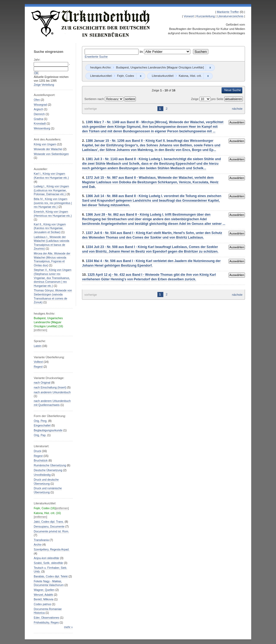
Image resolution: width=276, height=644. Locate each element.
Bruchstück (41, 461)
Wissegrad (40, 105)
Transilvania (41, 540)
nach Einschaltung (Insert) (50, 388)
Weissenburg (42, 128)
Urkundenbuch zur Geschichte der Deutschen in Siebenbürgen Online (91, 23)
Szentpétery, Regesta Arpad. (51, 550)
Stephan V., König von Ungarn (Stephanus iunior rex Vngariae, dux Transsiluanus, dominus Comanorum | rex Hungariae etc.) (53, 278)
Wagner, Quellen (44, 590)
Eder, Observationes (46, 618)
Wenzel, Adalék (43, 595)
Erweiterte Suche (96, 57)
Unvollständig (42, 475)
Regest (38, 367)
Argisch (38, 109)
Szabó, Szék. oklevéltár (48, 563)
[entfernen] (40, 330)
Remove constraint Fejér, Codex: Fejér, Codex (141, 76)
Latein (37, 346)
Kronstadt (40, 124)
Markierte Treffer (228, 12)
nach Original (42, 383)
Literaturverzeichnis (230, 16)
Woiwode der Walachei (48, 149)
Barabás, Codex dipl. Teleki (51, 576)
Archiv (38, 545)
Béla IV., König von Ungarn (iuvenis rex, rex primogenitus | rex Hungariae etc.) (53, 203)
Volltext (38, 362)
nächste (237, 109)
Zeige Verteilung (44, 85)
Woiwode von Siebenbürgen (51, 154)
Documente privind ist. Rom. (51, 531)
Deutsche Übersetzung (48, 470)
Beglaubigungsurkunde (48, 430)
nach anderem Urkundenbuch (52, 392)
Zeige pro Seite (208, 99)
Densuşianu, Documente (49, 527)
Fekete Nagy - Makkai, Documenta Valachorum (49, 583)
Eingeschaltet (42, 426)
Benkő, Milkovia (44, 599)
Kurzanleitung (206, 16)
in (142, 52)
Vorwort (189, 16)
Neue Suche (233, 90)
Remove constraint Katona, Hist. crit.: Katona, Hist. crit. (208, 76)
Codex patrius (42, 604)
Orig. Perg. (40, 421)
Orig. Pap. (40, 435)
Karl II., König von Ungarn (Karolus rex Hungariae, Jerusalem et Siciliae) (50, 228)
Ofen (37, 100)
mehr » (68, 627)
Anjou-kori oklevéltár (46, 558)
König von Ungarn (45, 144)
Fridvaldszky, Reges (46, 623)
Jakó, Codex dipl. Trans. (49, 522)
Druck (37, 451)
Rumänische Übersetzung (50, 465)
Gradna (38, 119)
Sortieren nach (95, 99)
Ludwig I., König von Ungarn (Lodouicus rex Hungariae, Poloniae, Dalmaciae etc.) (51, 190)
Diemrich (39, 114)
